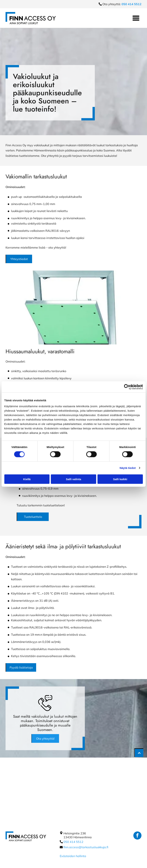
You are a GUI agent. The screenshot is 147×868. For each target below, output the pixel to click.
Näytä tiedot (128, 468)
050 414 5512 (73, 842)
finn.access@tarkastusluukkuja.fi (86, 847)
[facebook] (137, 836)
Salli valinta (73, 479)
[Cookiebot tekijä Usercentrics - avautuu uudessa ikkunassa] (127, 387)
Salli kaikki (120, 479)
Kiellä (27, 479)
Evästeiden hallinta (73, 856)
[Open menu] (136, 18)
